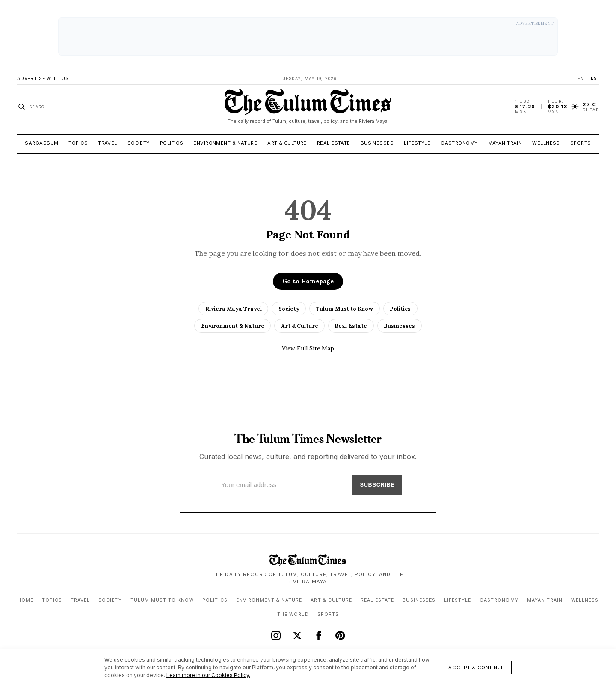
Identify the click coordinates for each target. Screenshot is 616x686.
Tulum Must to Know (344, 309)
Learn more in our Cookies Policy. (208, 675)
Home (25, 600)
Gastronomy (459, 143)
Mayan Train (505, 143)
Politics (172, 143)
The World (293, 614)
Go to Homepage (308, 281)
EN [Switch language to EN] (581, 79)
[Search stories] (33, 107)
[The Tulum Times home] (308, 107)
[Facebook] (319, 635)
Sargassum (41, 143)
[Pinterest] (340, 635)
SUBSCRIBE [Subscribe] (374, 485)
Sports (581, 143)
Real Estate (334, 143)
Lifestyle (417, 143)
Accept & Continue (476, 668)
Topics (78, 143)
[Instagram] (276, 635)
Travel (108, 143)
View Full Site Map (308, 348)
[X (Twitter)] (297, 635)
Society (139, 143)
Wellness (546, 143)
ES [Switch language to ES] (594, 78)
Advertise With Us (43, 79)
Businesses (377, 143)
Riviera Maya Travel (234, 309)
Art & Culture (287, 143)
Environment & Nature (225, 143)
